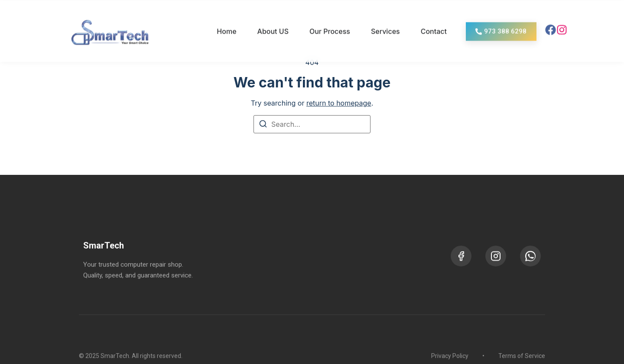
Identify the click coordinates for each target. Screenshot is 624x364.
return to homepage (339, 103)
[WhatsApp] (530, 268)
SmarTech (104, 258)
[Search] (263, 125)
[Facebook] (461, 268)
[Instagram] (496, 268)
